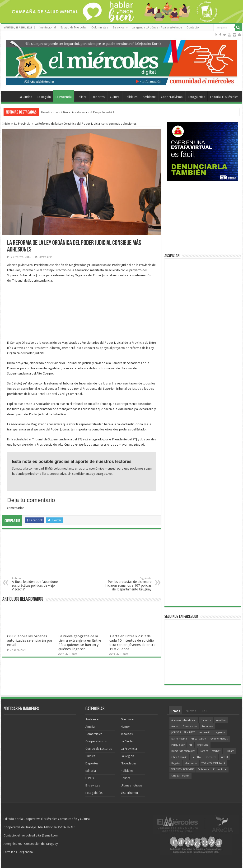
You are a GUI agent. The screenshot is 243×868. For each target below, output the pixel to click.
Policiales (131, 97)
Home (10, 96)
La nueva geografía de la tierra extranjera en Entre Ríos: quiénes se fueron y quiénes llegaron (80, 643)
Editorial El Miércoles (224, 97)
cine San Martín (180, 776)
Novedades (129, 763)
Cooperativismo (172, 97)
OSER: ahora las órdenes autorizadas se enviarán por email (30, 640)
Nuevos (191, 711)
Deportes (98, 97)
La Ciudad (26, 97)
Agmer (175, 726)
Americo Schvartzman (184, 720)
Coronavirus (190, 726)
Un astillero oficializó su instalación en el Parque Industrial (77, 112)
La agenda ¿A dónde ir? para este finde (157, 27)
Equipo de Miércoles (74, 27)
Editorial (91, 771)
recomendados (219, 739)
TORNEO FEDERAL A (213, 763)
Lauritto (196, 757)
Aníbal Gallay (198, 739)
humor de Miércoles (183, 751)
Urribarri (229, 751)
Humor (125, 727)
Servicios (119, 27)
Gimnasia (206, 720)
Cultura (115, 97)
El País (90, 778)
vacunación (206, 733)
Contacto (193, 27)
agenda (220, 733)
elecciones (191, 763)
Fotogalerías (196, 97)
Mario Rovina (179, 739)
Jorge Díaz (203, 745)
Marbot (216, 751)
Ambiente (149, 97)
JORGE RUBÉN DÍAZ (183, 733)
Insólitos (127, 734)
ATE (191, 745)
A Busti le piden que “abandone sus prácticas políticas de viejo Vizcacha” (36, 584)
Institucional (48, 27)
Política (82, 97)
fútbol (224, 757)
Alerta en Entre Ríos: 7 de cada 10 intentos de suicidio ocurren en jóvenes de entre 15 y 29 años (132, 643)
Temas (175, 711)
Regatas (176, 763)
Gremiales (128, 719)
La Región (44, 97)
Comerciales (94, 734)
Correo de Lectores (99, 749)
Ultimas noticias (131, 785)
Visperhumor (130, 793)
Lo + (205, 711)
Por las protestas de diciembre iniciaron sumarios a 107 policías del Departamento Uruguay (127, 584)
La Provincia (64, 97)
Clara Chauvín (179, 757)
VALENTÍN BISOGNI (182, 770)
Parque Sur (178, 745)
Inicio (6, 124)
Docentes (211, 757)
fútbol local (220, 770)
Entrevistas (93, 785)
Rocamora (207, 726)
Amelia (90, 727)
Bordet (204, 751)
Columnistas (100, 27)
